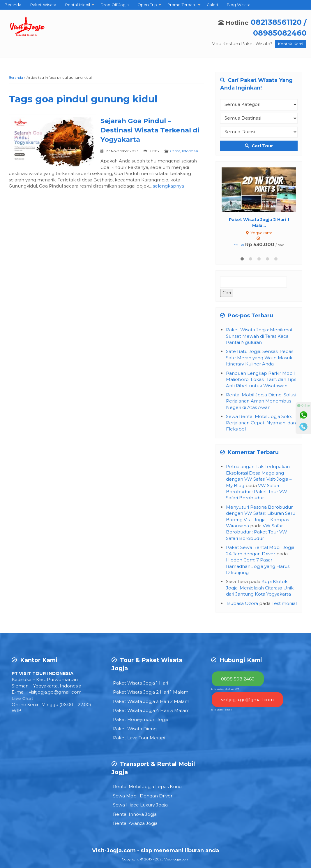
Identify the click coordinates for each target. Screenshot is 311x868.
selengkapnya (168, 186)
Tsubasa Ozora (242, 603)
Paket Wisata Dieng (135, 729)
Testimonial (284, 603)
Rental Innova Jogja (135, 814)
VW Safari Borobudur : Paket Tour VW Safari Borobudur (257, 492)
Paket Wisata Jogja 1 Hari (141, 683)
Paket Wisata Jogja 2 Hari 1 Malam (151, 692)
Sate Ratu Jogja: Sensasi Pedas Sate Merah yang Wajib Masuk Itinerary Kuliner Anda (260, 358)
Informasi (190, 151)
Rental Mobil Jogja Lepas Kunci (148, 786)
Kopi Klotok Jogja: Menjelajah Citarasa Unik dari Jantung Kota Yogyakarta (260, 588)
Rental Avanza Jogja (135, 823)
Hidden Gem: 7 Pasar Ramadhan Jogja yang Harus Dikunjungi (258, 566)
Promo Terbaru (182, 5)
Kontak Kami (290, 44)
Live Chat (22, 698)
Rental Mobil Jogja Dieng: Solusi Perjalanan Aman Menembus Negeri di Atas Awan (261, 401)
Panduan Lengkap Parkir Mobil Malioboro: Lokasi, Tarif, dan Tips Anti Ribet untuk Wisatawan (261, 379)
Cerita (175, 151)
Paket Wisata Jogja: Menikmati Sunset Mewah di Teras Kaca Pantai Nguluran (260, 336)
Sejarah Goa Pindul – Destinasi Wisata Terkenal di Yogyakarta (150, 130)
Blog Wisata (238, 5)
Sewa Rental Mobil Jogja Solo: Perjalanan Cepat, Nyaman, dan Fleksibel (261, 423)
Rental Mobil (77, 5)
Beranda (13, 5)
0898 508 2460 (238, 679)
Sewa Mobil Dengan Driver (143, 796)
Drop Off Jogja (114, 5)
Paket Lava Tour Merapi (139, 738)
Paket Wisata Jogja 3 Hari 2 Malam (151, 701)
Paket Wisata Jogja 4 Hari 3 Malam (151, 710)
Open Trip (147, 5)
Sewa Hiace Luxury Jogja (140, 805)
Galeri (212, 5)
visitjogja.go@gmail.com (55, 692)
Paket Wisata (43, 5)
